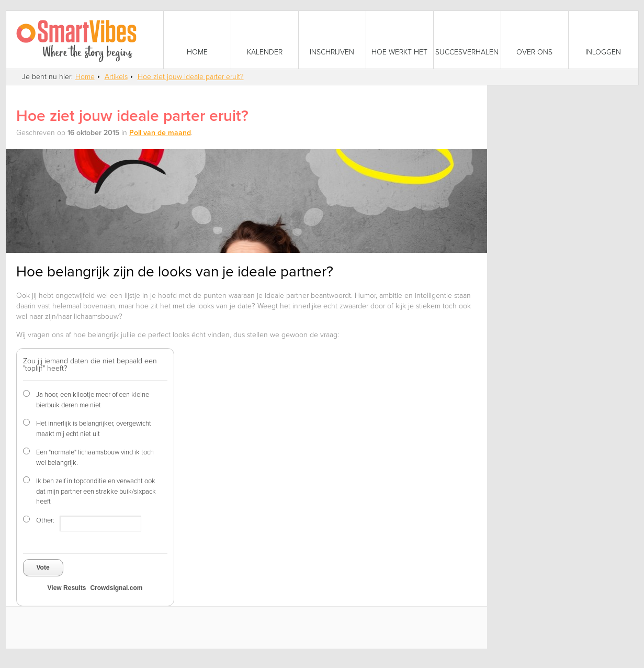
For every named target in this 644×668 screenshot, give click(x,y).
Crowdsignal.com (116, 588)
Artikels (116, 77)
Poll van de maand (160, 133)
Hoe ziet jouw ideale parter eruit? (191, 77)
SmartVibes (85, 40)
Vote (43, 567)
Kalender (265, 52)
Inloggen (603, 52)
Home (197, 52)
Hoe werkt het (399, 52)
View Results (67, 588)
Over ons (534, 52)
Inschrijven (332, 52)
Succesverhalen (467, 52)
